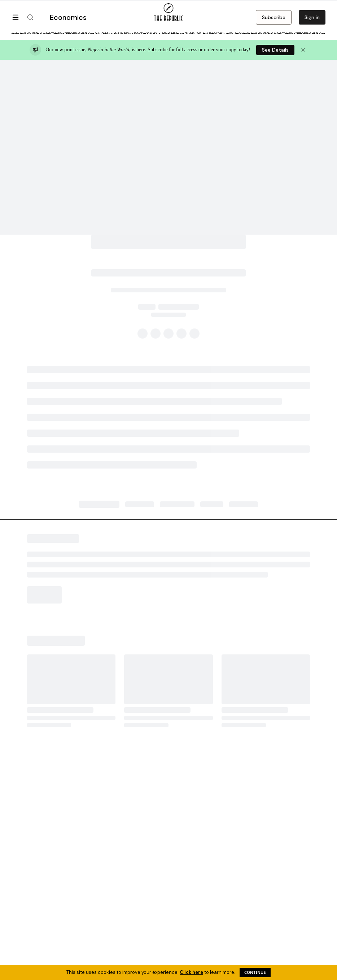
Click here (191, 972)
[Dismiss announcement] (303, 50)
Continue (255, 972)
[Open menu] (16, 17)
